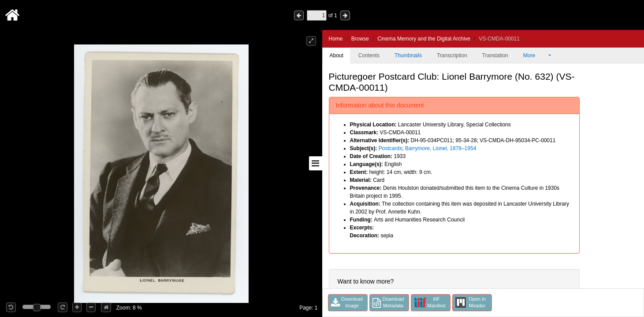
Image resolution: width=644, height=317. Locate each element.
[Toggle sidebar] (316, 163)
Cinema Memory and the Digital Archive (424, 39)
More (535, 55)
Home (336, 39)
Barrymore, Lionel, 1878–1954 (441, 148)
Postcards (390, 148)
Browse (360, 39)
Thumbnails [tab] (408, 55)
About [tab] (337, 55)
